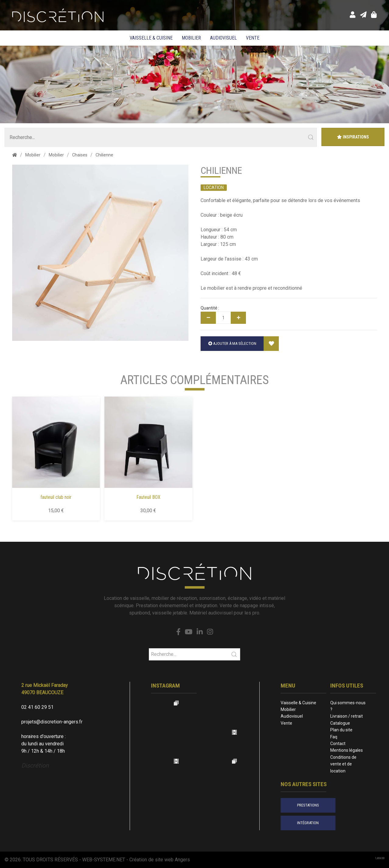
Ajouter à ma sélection (232, 343)
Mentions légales (347, 750)
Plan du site (341, 730)
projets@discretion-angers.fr (52, 722)
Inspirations (353, 137)
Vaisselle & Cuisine (151, 38)
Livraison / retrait (347, 716)
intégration (308, 823)
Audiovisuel (223, 38)
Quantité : (210, 308)
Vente (253, 38)
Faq (334, 737)
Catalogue (340, 723)
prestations (308, 805)
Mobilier (191, 38)
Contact (338, 744)
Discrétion (35, 765)
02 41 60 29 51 (37, 707)
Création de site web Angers (160, 860)
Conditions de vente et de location (343, 764)
